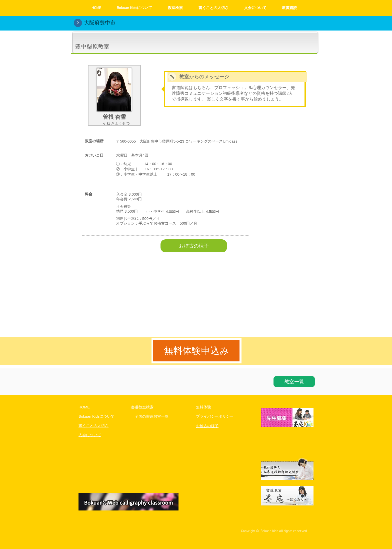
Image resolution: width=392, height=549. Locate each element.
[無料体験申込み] (196, 351)
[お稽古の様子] (194, 246)
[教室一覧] (294, 382)
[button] (128, 502)
